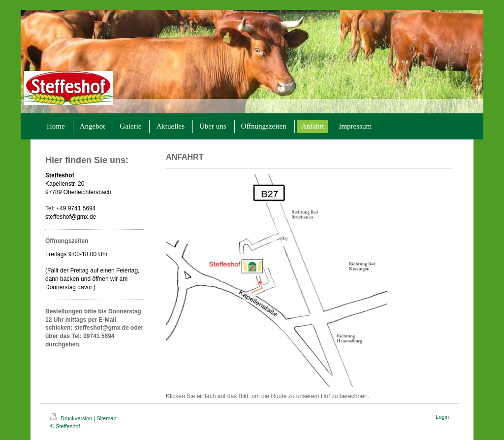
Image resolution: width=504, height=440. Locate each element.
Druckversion (72, 418)
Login (442, 417)
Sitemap (106, 418)
